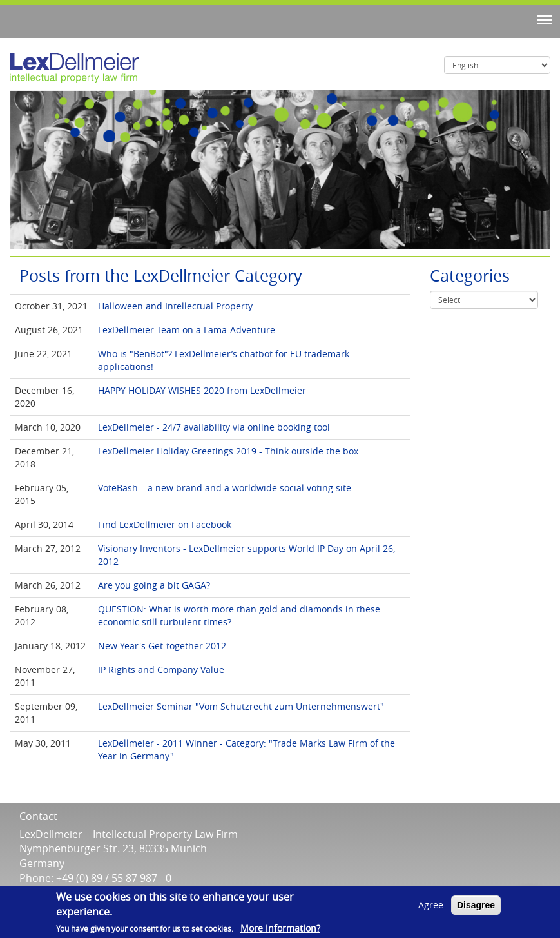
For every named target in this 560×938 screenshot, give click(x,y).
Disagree (476, 905)
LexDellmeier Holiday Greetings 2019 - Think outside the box (228, 451)
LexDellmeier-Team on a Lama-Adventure (187, 330)
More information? (280, 928)
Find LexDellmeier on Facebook (165, 524)
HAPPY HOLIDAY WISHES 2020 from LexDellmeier (202, 390)
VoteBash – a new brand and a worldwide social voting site (225, 488)
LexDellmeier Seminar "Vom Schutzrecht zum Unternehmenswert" (241, 706)
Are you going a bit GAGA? (154, 585)
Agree (431, 905)
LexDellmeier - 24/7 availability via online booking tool (214, 427)
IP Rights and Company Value (161, 669)
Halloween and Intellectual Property (175, 306)
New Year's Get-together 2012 (162, 646)
